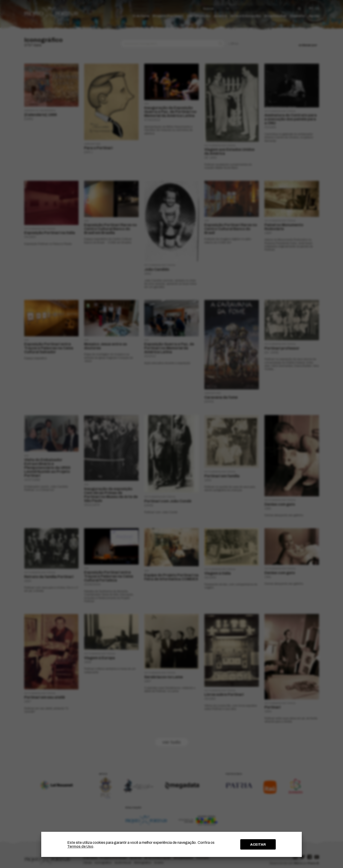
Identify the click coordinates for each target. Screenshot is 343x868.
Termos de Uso (80, 846)
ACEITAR (258, 844)
